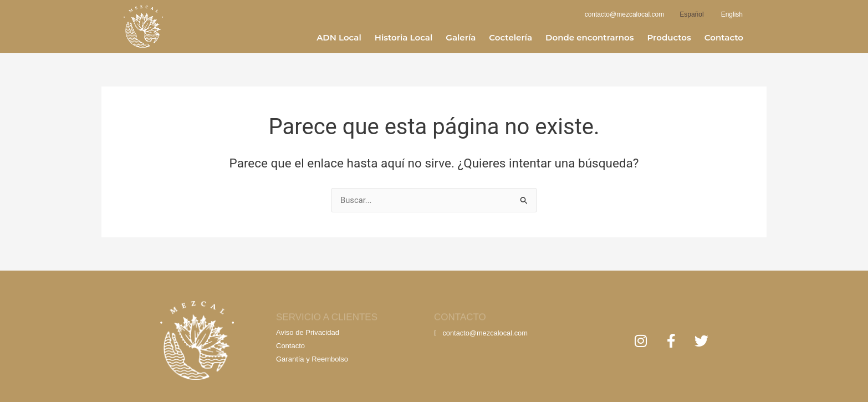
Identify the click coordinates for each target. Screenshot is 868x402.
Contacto (724, 37)
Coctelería (510, 37)
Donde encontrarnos (589, 37)
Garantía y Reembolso (312, 359)
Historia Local (404, 37)
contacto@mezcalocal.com (481, 333)
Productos (669, 37)
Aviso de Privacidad (308, 332)
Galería (461, 37)
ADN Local (339, 37)
